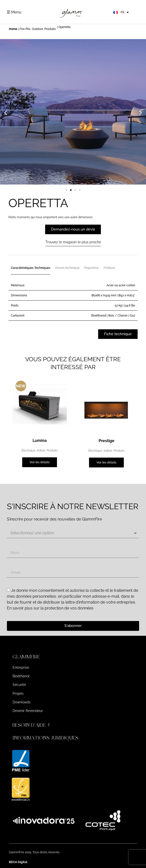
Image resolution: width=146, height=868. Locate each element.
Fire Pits (25, 29)
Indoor (41, 450)
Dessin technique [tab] (67, 268)
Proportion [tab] (91, 268)
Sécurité (19, 685)
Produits (50, 29)
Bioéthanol (21, 676)
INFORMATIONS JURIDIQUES (45, 738)
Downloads (22, 702)
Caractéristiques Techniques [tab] (31, 268)
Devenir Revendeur (28, 711)
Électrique (28, 450)
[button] (6, 113)
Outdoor (37, 29)
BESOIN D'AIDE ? (32, 725)
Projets (18, 694)
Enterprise (21, 667)
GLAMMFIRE (26, 657)
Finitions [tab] (109, 268)
